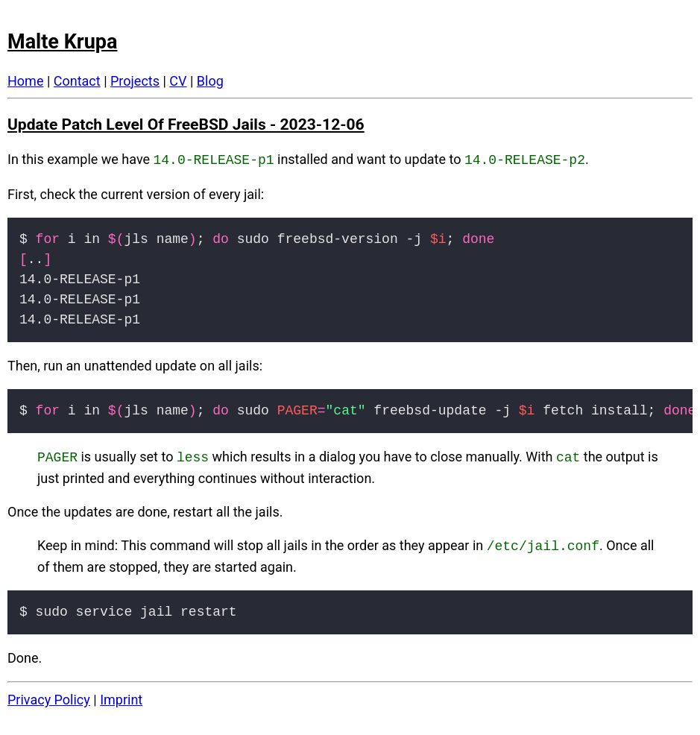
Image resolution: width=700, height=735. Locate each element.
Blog (210, 81)
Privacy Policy (49, 695)
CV (178, 81)
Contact (77, 81)
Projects (135, 81)
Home (25, 81)
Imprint (121, 695)
